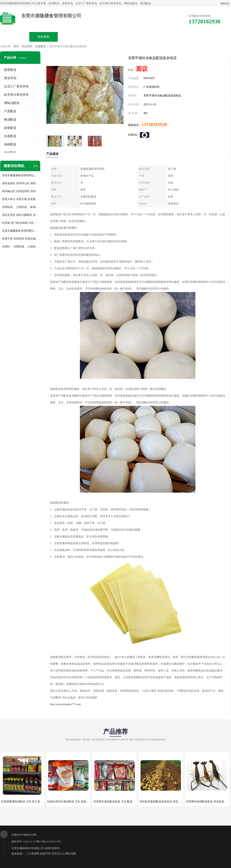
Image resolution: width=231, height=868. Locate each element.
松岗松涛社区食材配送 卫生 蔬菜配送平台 (72, 802)
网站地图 (71, 854)
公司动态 (130, 37)
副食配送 (41, 46)
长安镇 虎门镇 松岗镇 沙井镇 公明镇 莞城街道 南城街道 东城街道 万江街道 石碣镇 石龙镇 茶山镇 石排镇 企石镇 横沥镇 (20, 223)
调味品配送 (12, 103)
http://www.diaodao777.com (65, 704)
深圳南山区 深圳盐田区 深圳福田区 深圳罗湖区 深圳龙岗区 (20, 191)
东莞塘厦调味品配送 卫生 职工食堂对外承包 (27, 802)
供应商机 (44, 37)
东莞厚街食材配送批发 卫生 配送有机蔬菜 (118, 802)
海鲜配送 (10, 144)
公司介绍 (101, 37)
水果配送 (10, 136)
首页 (16, 46)
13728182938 (154, 124)
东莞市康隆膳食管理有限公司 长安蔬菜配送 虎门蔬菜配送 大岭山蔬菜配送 (20, 231)
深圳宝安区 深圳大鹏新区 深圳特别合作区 (20, 215)
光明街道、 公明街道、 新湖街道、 (20, 207)
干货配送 (10, 111)
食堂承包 (10, 78)
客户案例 (159, 37)
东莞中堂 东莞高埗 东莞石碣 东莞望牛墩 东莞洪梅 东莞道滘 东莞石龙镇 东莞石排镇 (20, 239)
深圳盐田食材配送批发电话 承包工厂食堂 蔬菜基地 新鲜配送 (176, 802)
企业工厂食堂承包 (16, 86)
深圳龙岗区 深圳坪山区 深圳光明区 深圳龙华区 (20, 183)
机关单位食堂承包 (16, 95)
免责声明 (45, 854)
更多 (36, 166)
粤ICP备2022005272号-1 (49, 841)
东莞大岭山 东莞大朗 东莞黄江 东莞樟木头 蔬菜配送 (20, 199)
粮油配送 (10, 119)
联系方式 (188, 37)
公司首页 (15, 37)
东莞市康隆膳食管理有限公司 (28, 848)
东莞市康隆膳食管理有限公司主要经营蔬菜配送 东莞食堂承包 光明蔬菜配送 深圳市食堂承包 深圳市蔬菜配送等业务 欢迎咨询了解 (20, 175)
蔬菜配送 (10, 70)
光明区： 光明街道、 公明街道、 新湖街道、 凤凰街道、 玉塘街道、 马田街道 (20, 247)
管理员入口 (58, 854)
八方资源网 (33, 854)
